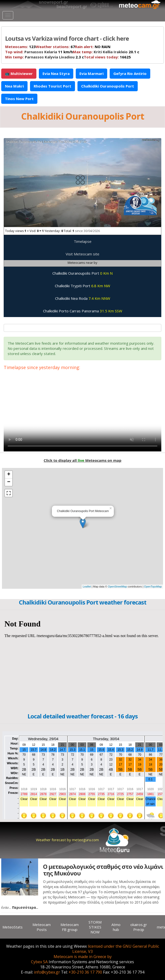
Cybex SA (39, 962)
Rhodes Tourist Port (52, 86)
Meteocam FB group (70, 927)
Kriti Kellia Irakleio (111, 52)
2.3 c (45, 57)
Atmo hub (116, 927)
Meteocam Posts (42, 927)
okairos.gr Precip (139, 927)
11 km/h (39, 52)
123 (20, 47)
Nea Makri (14, 86)
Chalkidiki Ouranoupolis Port (108, 86)
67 (55, 47)
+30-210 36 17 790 (85, 972)
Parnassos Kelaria (41, 52)
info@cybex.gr (47, 972)
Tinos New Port (19, 99)
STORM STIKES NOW (95, 927)
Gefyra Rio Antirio (130, 73)
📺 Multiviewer (19, 73)
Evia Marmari (91, 73)
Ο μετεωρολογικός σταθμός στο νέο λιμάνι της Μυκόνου (103, 870)
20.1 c (106, 52)
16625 (107, 57)
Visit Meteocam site (82, 254)
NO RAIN (93, 47)
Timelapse (83, 241)
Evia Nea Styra (56, 73)
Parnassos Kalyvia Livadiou (50, 57)
